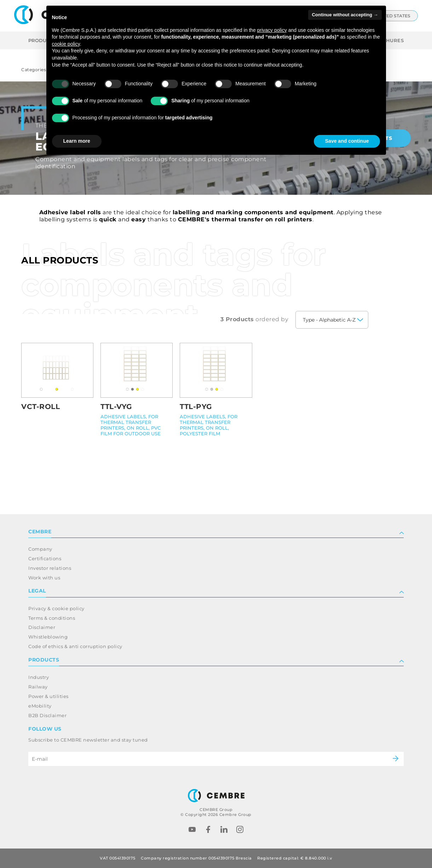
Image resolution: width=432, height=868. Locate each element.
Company (40, 549)
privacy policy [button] (272, 30)
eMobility (40, 706)
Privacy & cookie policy (56, 608)
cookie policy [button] (66, 44)
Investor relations (50, 568)
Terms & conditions (52, 618)
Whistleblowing (48, 637)
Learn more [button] (77, 141)
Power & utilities (48, 696)
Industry (39, 677)
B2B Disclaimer (47, 715)
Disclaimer (42, 627)
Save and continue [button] (347, 141)
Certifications (45, 558)
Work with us (44, 578)
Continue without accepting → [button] (345, 15)
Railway (38, 687)
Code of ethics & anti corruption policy (75, 646)
